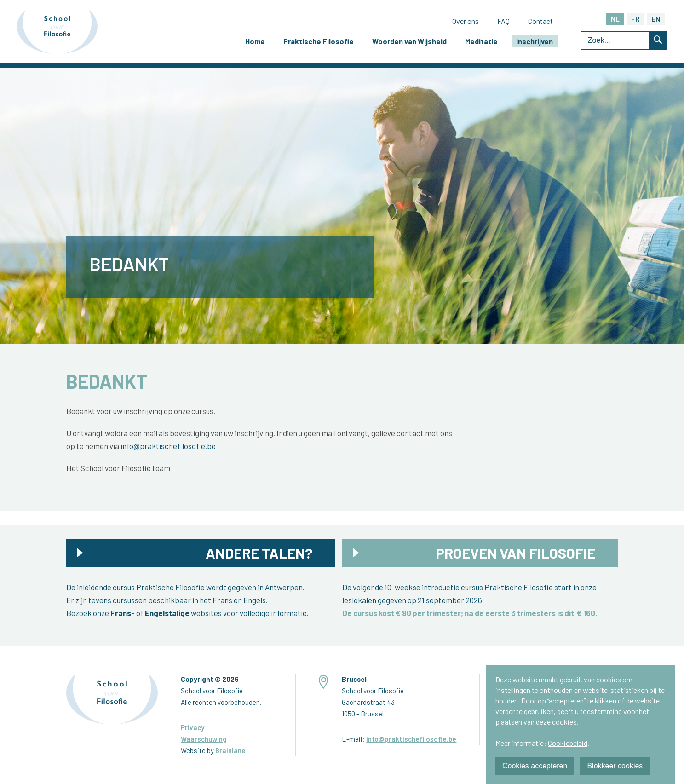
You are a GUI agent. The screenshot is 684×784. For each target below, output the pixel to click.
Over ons (466, 21)
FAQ (503, 21)
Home (255, 41)
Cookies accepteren (535, 766)
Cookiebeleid (568, 743)
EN (656, 19)
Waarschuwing (204, 739)
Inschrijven (535, 41)
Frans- (123, 613)
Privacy (193, 727)
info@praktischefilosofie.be (168, 446)
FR (635, 19)
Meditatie (481, 41)
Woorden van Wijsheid (409, 41)
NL (615, 19)
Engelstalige (167, 613)
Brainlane (230, 750)
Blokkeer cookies (615, 766)
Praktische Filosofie (319, 41)
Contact (540, 21)
